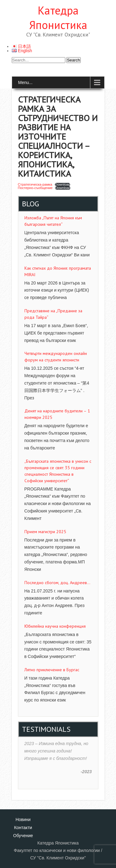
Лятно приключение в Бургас (52, 670)
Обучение (23, 836)
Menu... (26, 82)
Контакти (23, 828)
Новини (23, 820)
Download (62, 185)
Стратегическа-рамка (35, 184)
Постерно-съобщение (35, 188)
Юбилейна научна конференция (55, 626)
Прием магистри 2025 (45, 532)
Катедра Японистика (58, 18)
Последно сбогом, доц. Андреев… (57, 583)
